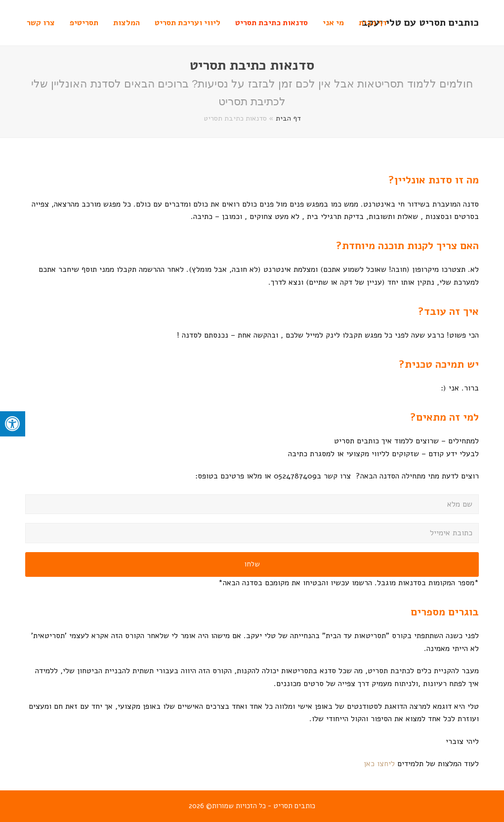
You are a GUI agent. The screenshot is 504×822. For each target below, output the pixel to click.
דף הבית (288, 118)
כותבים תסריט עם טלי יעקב (420, 22)
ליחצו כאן (378, 764)
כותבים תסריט (294, 806)
